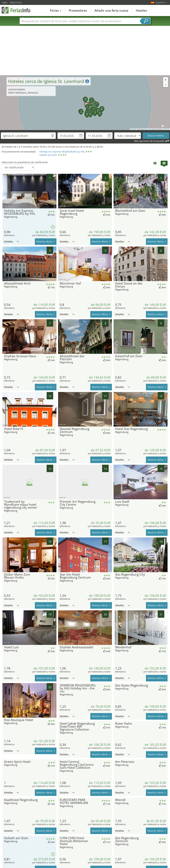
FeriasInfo (18, 10)
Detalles (11, 242)
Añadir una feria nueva (111, 10)
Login (5, 2)
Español (161, 2)
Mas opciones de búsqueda (149, 141)
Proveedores (78, 10)
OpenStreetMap (150, 129)
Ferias (56, 10)
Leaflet (134, 129)
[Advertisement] (85, 51)
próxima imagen (55, 191)
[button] (85, 103)
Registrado (16, 2)
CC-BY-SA (166, 129)
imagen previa (4, 191)
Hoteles (141, 10)
